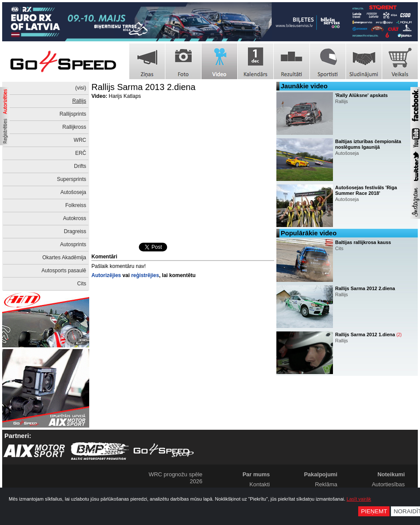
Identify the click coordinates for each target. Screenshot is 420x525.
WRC (80, 140)
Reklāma (326, 484)
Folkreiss (76, 205)
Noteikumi (391, 474)
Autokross (75, 218)
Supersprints (72, 179)
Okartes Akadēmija (64, 257)
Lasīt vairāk (359, 499)
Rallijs (79, 101)
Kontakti (260, 484)
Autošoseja (73, 192)
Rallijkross (74, 127)
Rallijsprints (73, 114)
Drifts (80, 166)
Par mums (256, 474)
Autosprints (73, 244)
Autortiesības (388, 484)
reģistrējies (145, 275)
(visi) (81, 88)
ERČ (81, 153)
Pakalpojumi (321, 474)
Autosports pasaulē (64, 271)
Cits (82, 284)
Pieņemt (374, 511)
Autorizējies (106, 275)
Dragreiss (75, 231)
